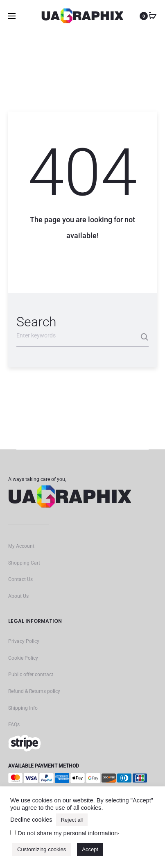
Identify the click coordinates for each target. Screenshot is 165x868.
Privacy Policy (24, 641)
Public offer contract (31, 674)
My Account (21, 546)
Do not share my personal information (68, 833)
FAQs (14, 724)
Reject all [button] (72, 820)
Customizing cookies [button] (42, 849)
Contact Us (20, 579)
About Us (18, 596)
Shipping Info (23, 708)
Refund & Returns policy (34, 691)
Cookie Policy (23, 658)
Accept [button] (90, 849)
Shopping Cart (24, 563)
